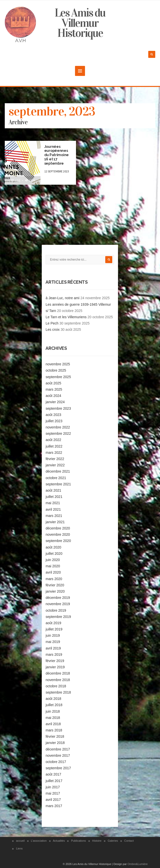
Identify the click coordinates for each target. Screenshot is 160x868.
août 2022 (53, 440)
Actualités (59, 841)
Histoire (97, 841)
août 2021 (53, 490)
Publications (78, 841)
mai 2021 (53, 503)
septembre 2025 (58, 377)
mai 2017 (53, 793)
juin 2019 (53, 635)
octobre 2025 (56, 370)
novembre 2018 (58, 680)
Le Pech (52, 323)
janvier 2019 (55, 667)
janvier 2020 (55, 591)
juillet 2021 (54, 497)
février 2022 (55, 459)
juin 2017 (53, 787)
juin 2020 (53, 560)
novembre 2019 (58, 604)
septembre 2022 (58, 433)
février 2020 (55, 585)
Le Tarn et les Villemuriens (66, 317)
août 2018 (53, 699)
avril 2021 (53, 509)
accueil (20, 841)
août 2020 (53, 547)
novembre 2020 (58, 534)
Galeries (113, 841)
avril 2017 (53, 800)
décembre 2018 (58, 673)
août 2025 (53, 383)
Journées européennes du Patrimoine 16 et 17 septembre (56, 155)
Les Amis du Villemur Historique (80, 23)
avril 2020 (53, 572)
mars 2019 (54, 655)
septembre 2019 (58, 617)
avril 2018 (53, 724)
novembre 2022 (58, 427)
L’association (39, 841)
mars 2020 (54, 579)
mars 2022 (54, 453)
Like (15, 180)
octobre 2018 (56, 686)
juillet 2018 (54, 705)
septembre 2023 (58, 408)
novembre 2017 (58, 755)
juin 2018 (53, 711)
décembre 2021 (58, 471)
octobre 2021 (56, 478)
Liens (19, 848)
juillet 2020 (54, 554)
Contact (129, 841)
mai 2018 (53, 718)
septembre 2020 (58, 541)
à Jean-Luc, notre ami (62, 298)
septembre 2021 (58, 484)
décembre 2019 (58, 598)
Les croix (52, 330)
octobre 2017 (56, 762)
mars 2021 (54, 516)
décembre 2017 (58, 749)
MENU (80, 71)
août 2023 (53, 415)
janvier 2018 (55, 743)
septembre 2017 (58, 768)
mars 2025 (54, 389)
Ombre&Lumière (138, 864)
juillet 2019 (54, 629)
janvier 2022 (55, 465)
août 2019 (53, 623)
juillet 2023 (54, 421)
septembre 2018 (58, 692)
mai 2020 (53, 566)
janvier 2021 (55, 522)
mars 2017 (54, 806)
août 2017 (53, 774)
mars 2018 (54, 730)
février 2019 (55, 661)
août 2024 (53, 396)
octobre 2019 (56, 610)
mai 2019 (53, 642)
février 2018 (55, 736)
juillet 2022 (54, 446)
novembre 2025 (58, 364)
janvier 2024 (55, 402)
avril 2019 (53, 648)
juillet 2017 (54, 781)
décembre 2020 (58, 528)
